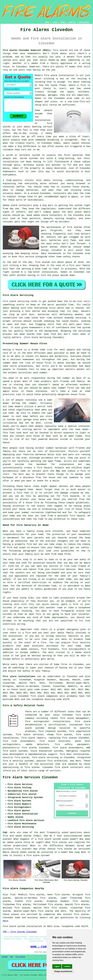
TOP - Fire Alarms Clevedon (20, 932)
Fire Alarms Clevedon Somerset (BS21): (27, 50)
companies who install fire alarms (66, 914)
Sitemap (5, 957)
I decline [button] (67, 966)
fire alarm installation (59, 75)
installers (60, 193)
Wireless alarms (34, 165)
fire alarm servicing (45, 758)
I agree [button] (57, 966)
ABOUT (63, 22)
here (5, 921)
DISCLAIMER (84, 22)
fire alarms (75, 227)
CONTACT (72, 22)
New (12, 957)
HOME (47, 22)
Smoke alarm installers (17, 205)
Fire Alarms (20, 957)
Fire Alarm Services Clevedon (30, 777)
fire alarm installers (69, 767)
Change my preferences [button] (63, 971)
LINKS (55, 22)
